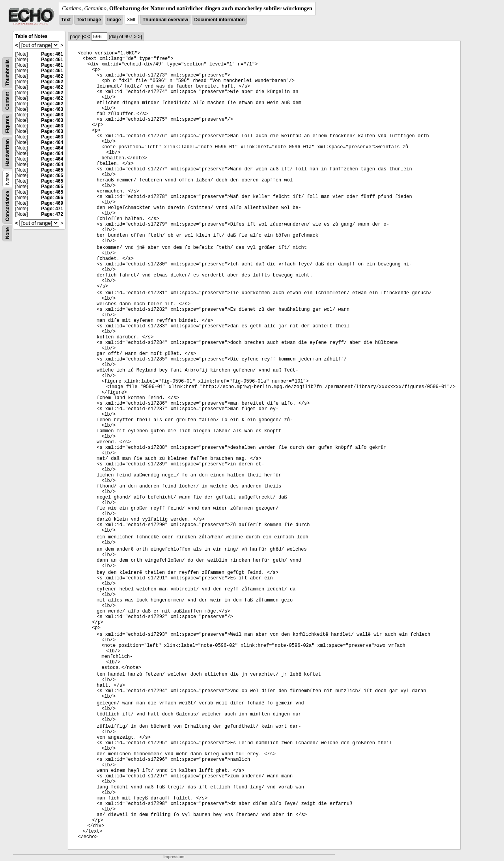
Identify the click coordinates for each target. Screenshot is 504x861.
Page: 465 (52, 170)
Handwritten (7, 153)
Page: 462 (52, 76)
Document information (219, 20)
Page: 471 (52, 209)
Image (114, 20)
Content (7, 101)
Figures (7, 124)
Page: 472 (52, 214)
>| (140, 37)
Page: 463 (52, 109)
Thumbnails (7, 73)
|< (84, 37)
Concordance (7, 206)
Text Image (89, 20)
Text (66, 20)
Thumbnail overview (165, 20)
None (7, 233)
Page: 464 (52, 142)
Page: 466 (52, 198)
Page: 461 (52, 54)
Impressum (174, 857)
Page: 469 (52, 203)
